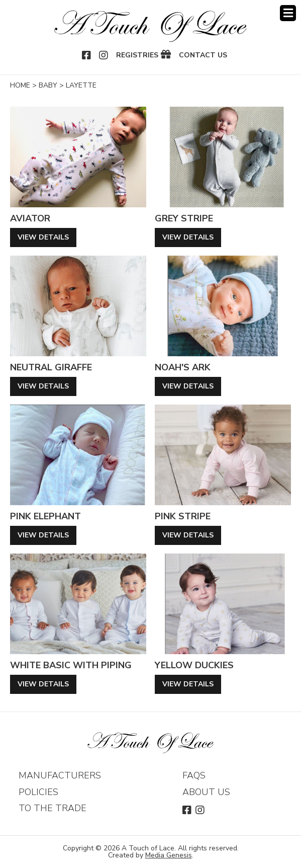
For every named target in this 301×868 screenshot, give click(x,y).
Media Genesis (169, 855)
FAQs (194, 775)
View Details (43, 237)
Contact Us (203, 55)
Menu (288, 13)
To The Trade (53, 808)
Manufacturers (60, 775)
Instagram (104, 55)
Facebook (87, 55)
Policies (38, 792)
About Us (206, 792)
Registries (137, 55)
